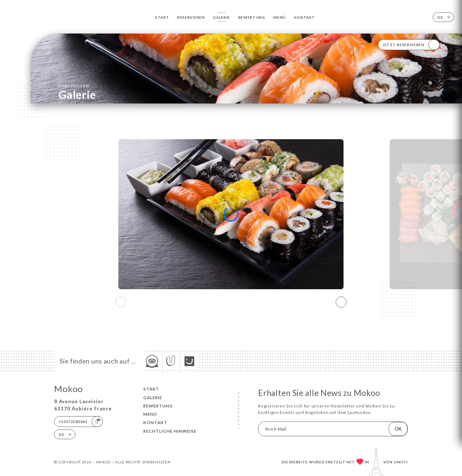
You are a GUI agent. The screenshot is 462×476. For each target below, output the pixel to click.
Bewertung (252, 17)
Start (162, 17)
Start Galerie (74, 86)
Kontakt (305, 17)
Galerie (221, 17)
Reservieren (191, 17)
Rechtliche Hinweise (170, 431)
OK (398, 429)
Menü (280, 17)
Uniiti (401, 462)
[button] (341, 302)
